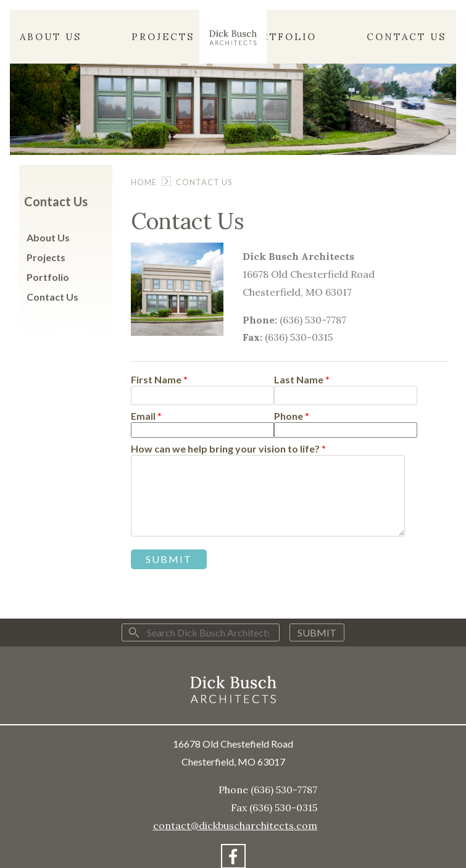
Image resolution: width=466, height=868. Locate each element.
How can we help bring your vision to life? (228, 449)
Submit (317, 632)
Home (144, 182)
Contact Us (406, 37)
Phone (292, 416)
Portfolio (281, 37)
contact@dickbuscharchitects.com (235, 825)
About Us (51, 37)
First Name (159, 380)
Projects (163, 37)
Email (146, 416)
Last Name (302, 380)
